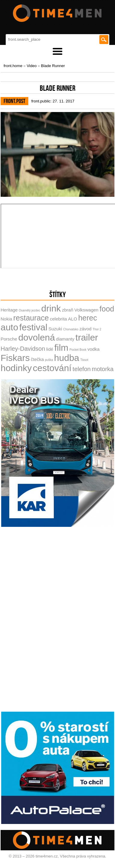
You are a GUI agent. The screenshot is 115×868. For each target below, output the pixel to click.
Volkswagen (86, 310)
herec (88, 318)
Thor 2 (97, 329)
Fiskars (15, 358)
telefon (82, 369)
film (61, 348)
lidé (50, 349)
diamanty (65, 339)
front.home (13, 66)
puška (49, 360)
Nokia (6, 319)
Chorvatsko (71, 329)
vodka (94, 349)
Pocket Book (78, 350)
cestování (52, 368)
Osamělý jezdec (29, 310)
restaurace (31, 318)
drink (51, 308)
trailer (87, 337)
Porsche (9, 339)
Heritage (9, 310)
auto (9, 327)
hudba (67, 358)
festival (33, 327)
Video (32, 66)
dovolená (37, 337)
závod (85, 329)
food (107, 309)
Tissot (84, 360)
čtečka (37, 359)
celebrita (59, 319)
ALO (73, 319)
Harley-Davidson (23, 349)
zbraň (68, 310)
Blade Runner (53, 66)
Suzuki (55, 329)
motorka (103, 369)
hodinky (16, 368)
